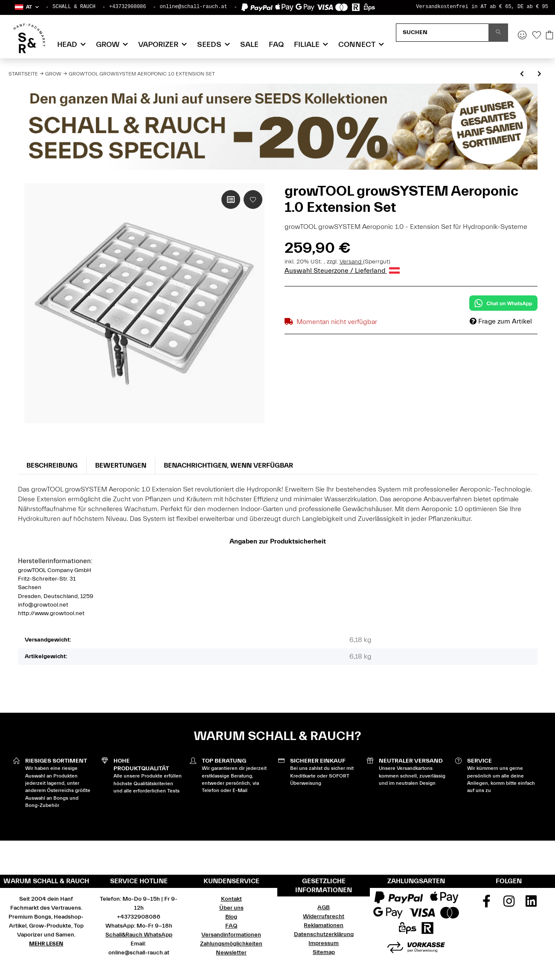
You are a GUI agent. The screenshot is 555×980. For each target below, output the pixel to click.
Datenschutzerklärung (324, 934)
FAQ (276, 45)
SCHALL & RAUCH (74, 7)
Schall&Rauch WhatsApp (139, 935)
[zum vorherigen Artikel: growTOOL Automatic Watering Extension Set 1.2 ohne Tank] (522, 74)
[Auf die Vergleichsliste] (231, 199)
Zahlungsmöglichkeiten (231, 944)
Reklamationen (324, 925)
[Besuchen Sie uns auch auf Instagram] (509, 904)
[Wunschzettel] (537, 36)
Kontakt (231, 899)
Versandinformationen (231, 935)
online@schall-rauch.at (193, 7)
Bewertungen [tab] (121, 465)
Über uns (231, 908)
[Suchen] (442, 33)
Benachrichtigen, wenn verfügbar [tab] (228, 465)
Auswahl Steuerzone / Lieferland (342, 271)
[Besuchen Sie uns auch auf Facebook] (486, 904)
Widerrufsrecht (324, 916)
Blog (231, 917)
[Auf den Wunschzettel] (253, 199)
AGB (324, 908)
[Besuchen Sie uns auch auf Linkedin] (531, 904)
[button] (26, 7)
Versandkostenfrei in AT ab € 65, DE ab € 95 (482, 7)
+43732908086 (128, 7)
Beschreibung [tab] (52, 465)
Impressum (324, 943)
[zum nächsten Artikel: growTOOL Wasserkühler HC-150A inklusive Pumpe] (539, 74)
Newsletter (231, 953)
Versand (351, 262)
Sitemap (324, 952)
